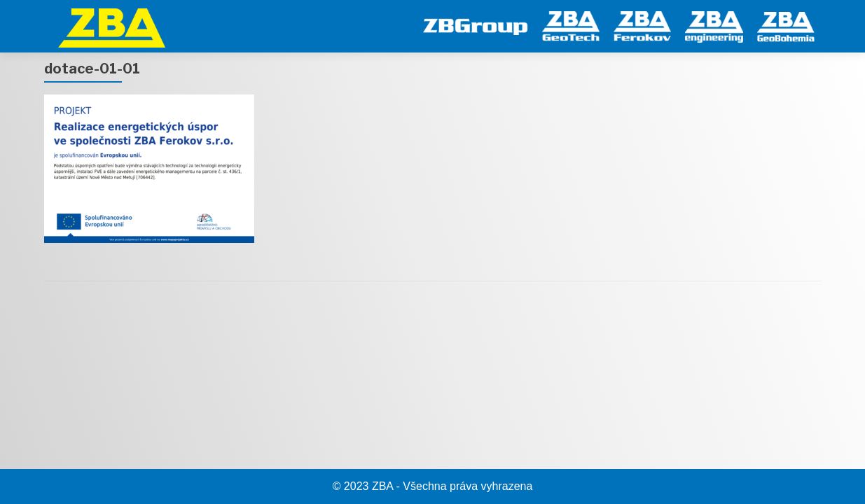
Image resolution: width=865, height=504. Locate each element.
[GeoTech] (571, 24)
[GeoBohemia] (786, 24)
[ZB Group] (476, 24)
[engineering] (714, 24)
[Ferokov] (642, 24)
